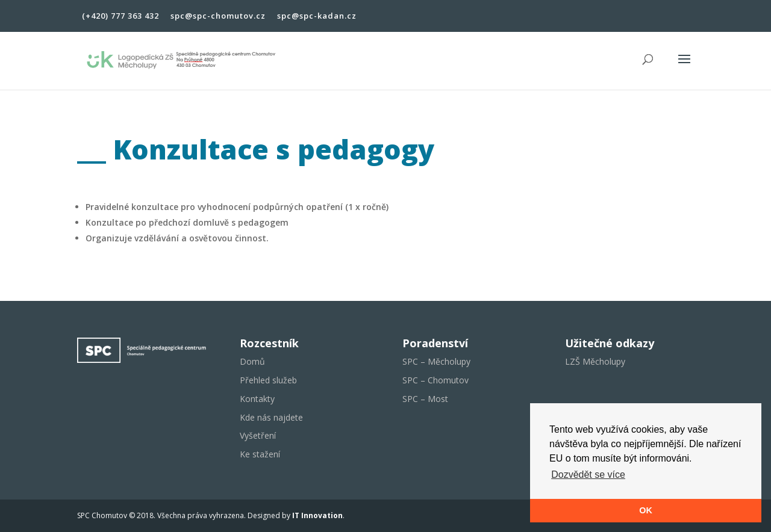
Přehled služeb (268, 380)
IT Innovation (317, 515)
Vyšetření (258, 435)
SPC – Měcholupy (436, 361)
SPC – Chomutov (435, 380)
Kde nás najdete (271, 417)
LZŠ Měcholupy (595, 361)
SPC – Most (425, 399)
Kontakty (257, 399)
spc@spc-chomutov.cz (218, 17)
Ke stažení (260, 454)
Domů (252, 361)
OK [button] (646, 510)
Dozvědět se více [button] (588, 475)
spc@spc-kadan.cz (317, 17)
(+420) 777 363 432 (120, 17)
